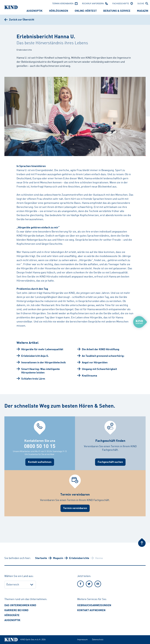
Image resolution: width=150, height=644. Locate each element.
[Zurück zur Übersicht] (19, 20)
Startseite (41, 558)
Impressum (82, 640)
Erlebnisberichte (79, 558)
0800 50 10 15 (40, 447)
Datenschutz (98, 640)
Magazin (58, 558)
